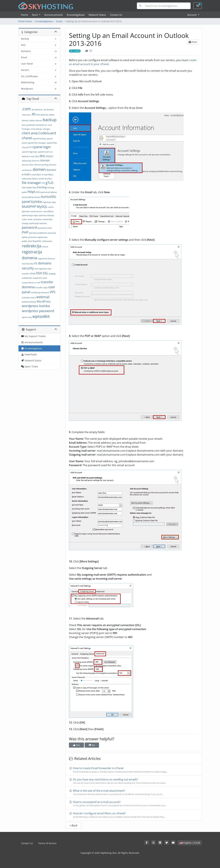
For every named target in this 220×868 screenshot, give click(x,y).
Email (59, 21)
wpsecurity (27, 317)
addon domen (36, 120)
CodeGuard (47, 133)
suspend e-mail (40, 278)
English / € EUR (190, 843)
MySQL (42, 207)
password (29, 227)
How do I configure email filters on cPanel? (134, 815)
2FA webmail (42, 115)
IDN (38, 192)
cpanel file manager (37, 143)
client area (30, 133)
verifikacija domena (40, 292)
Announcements (54, 15)
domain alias (28, 165)
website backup (29, 302)
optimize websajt (46, 215)
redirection (47, 241)
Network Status (97, 15)
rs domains (43, 263)
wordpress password (38, 311)
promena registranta (38, 237)
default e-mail (28, 156)
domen (39, 169)
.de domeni (48, 110)
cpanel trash (43, 152)
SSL (45, 273)
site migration (41, 269)
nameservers (36, 211)
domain (45, 160)
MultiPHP (29, 207)
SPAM (33, 274)
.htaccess (26, 115)
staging (52, 274)
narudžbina (48, 211)
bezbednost (41, 125)
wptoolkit (41, 316)
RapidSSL (37, 241)
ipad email (45, 192)
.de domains (37, 110)
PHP (25, 232)
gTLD (50, 183)
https (32, 192)
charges (47, 129)
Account (192, 15)
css (51, 152)
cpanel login (42, 147)
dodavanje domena (31, 161)
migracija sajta (49, 202)
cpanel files (52, 143)
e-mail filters (48, 175)
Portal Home (25, 21)
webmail (43, 297)
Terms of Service (47, 843)
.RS (33, 114)
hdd (24, 187)
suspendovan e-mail (31, 283)
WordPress (44, 301)
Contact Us (116, 15)
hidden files (31, 187)
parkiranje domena (38, 223)
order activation (35, 219)
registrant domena (46, 259)
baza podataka (29, 125)
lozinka (36, 202)
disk (37, 156)
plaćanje (33, 233)
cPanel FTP (27, 147)
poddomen (42, 233)
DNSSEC (50, 156)
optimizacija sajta (30, 215)
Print (193, 42)
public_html (27, 241)
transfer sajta (41, 287)
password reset (45, 228)
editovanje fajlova (30, 179)
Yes (76, 745)
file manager (31, 183)
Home (24, 15)
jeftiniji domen (34, 197)
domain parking (41, 165)
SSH (39, 273)
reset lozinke (28, 264)
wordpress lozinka (36, 306)
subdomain (27, 278)
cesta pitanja (36, 129)
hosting (42, 187)
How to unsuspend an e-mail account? (134, 804)
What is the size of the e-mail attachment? (134, 792)
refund (45, 247)
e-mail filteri (36, 175)
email (41, 179)
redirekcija (31, 246)
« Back (73, 825)
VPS (52, 292)
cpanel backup (39, 138)
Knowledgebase (76, 15)
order (24, 219)
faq (46, 179)
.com (26, 109)
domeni (51, 170)
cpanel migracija (29, 152)
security (28, 268)
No (92, 745)
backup (50, 120)
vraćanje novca (29, 297)
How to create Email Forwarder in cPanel (134, 770)
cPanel (27, 138)
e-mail (26, 174)
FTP (43, 183)
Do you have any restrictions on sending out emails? (134, 781)
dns (42, 156)
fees (50, 179)
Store (35, 15)
